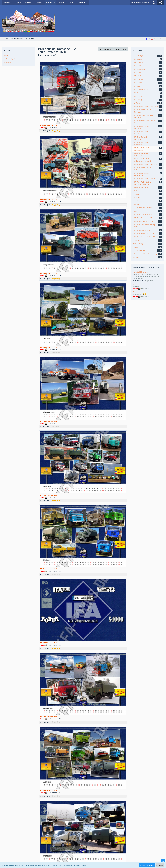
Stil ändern (160, 844)
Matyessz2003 (138, 281)
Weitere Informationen (147, 865)
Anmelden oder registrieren (140, 3)
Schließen (160, 865)
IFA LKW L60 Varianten (141, 272)
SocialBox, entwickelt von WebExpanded (83, 862)
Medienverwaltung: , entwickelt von (83, 851)
